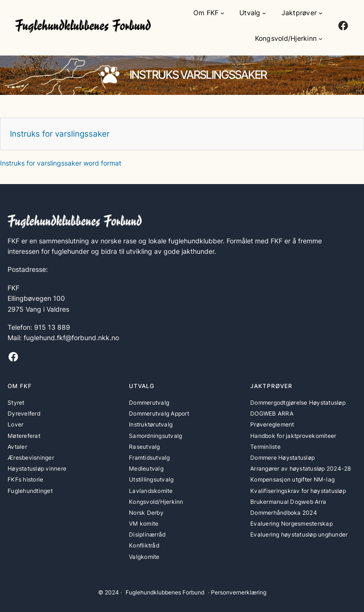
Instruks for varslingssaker (60, 134)
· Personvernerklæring (237, 592)
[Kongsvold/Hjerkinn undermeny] (320, 38)
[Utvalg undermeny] (264, 13)
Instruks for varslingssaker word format (61, 163)
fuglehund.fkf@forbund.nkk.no (71, 338)
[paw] (110, 75)
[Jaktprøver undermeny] (320, 13)
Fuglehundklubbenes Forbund (165, 592)
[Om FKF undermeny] (222, 13)
